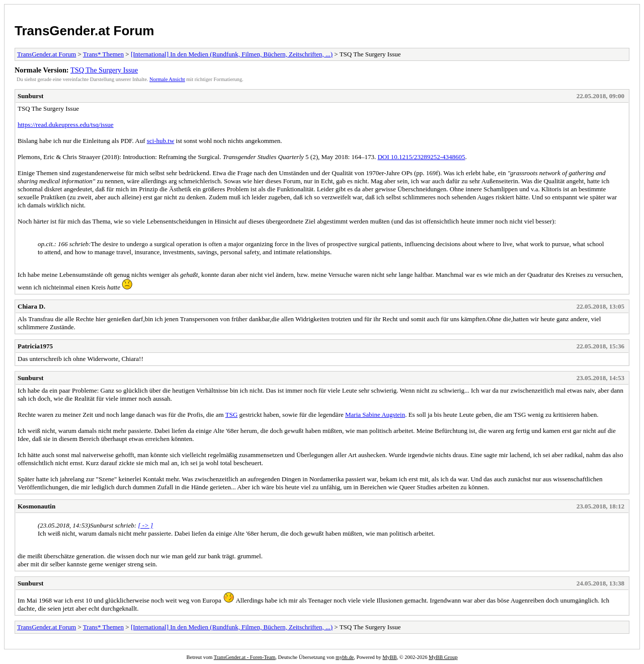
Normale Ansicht (167, 79)
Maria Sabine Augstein (375, 415)
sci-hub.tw (161, 141)
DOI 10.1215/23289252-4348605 (421, 157)
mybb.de (345, 657)
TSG (232, 415)
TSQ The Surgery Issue (104, 70)
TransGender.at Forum (84, 31)
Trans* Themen (103, 54)
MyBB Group (443, 657)
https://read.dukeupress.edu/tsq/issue (66, 125)
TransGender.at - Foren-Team (245, 657)
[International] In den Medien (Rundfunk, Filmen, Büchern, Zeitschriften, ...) (232, 54)
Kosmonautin (36, 506)
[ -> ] (145, 525)
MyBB (389, 657)
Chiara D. (31, 306)
